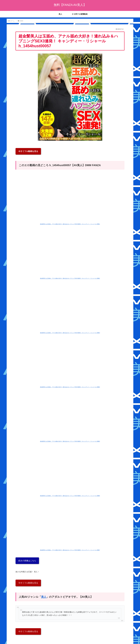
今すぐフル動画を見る (28, 151)
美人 (44, 597)
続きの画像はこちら (27, 561)
